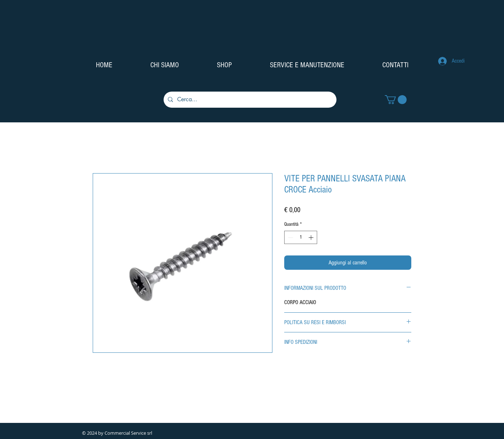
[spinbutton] (301, 237)
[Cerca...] (249, 100)
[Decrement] (290, 237)
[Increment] (312, 237)
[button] (396, 100)
